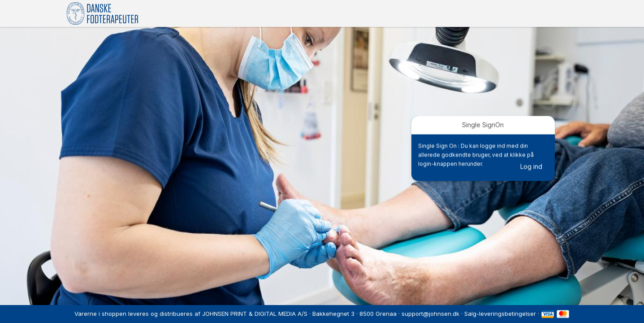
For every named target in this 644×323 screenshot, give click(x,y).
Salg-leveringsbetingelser (500, 314)
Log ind (531, 167)
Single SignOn (483, 125)
